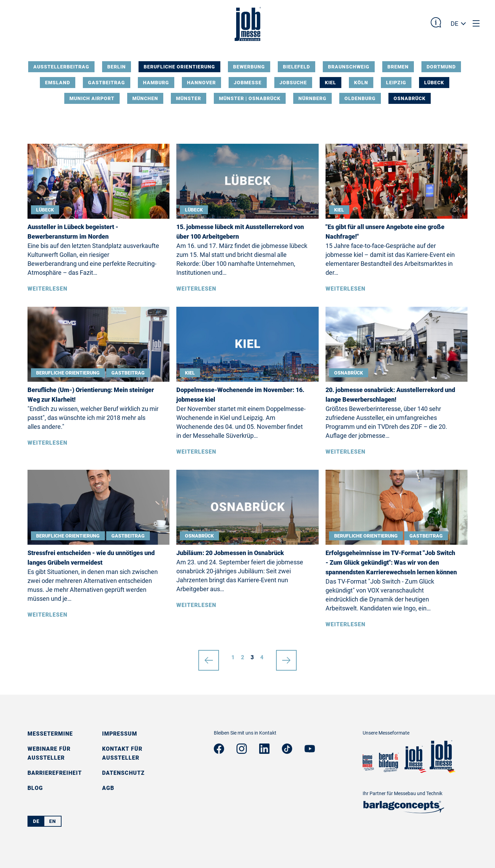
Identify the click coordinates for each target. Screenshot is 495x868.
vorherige (209, 658)
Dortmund (441, 67)
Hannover (201, 83)
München (145, 98)
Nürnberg (312, 98)
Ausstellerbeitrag (61, 67)
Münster (189, 98)
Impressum (120, 734)
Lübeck (434, 83)
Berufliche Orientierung (179, 67)
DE (454, 24)
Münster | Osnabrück (250, 98)
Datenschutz (123, 773)
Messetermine (50, 734)
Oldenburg (360, 98)
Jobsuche (293, 83)
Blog (35, 788)
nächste (286, 658)
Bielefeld (296, 67)
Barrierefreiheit (55, 773)
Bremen (398, 67)
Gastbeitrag (107, 83)
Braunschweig (349, 67)
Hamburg (156, 83)
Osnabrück (410, 98)
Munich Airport (92, 98)
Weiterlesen (47, 289)
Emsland (58, 83)
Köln (361, 83)
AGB (108, 788)
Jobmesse (248, 83)
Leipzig (396, 83)
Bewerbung (249, 67)
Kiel (331, 83)
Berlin (117, 67)
